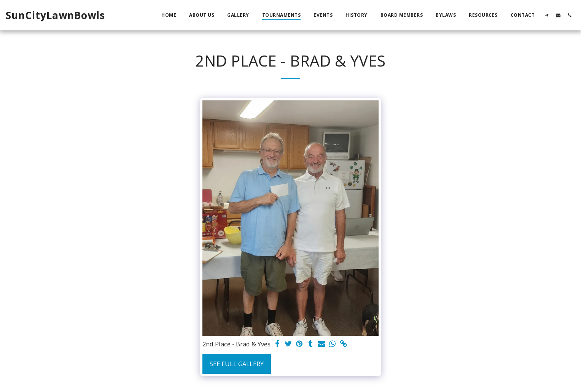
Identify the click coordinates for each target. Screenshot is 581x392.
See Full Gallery (237, 364)
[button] (547, 15)
